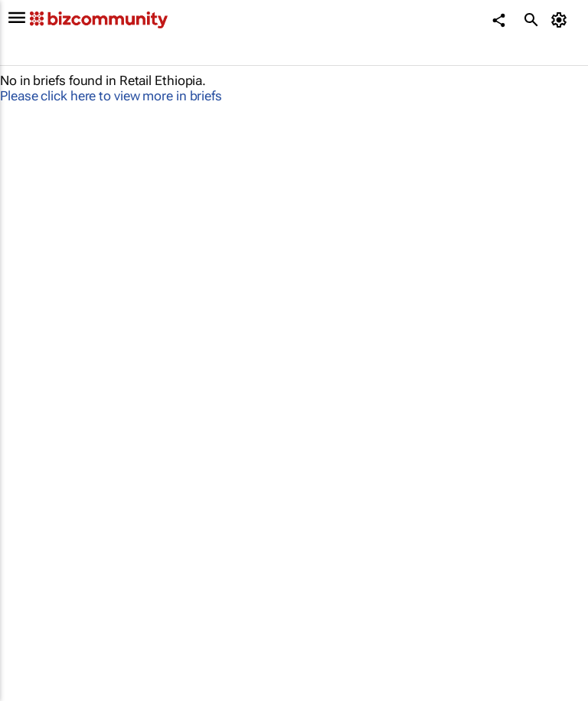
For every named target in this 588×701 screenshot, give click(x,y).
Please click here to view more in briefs (111, 96)
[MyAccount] (562, 20)
